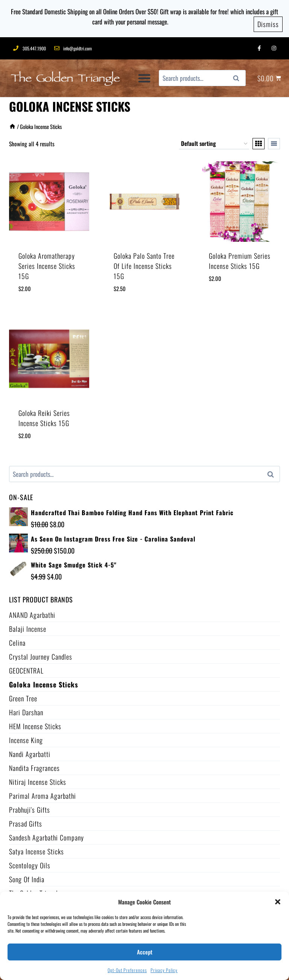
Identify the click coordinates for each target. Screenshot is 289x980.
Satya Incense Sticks (37, 849)
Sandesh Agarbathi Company (46, 835)
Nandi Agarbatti (30, 751)
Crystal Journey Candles (41, 654)
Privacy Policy (164, 970)
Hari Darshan (26, 710)
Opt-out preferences (127, 970)
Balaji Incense (28, 626)
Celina (17, 640)
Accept (145, 952)
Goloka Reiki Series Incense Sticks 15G (44, 415)
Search (239, 76)
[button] (278, 902)
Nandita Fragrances (34, 765)
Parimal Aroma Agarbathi (43, 793)
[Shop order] (214, 141)
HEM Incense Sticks (35, 724)
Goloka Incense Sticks (44, 682)
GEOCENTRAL (26, 668)
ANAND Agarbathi (32, 612)
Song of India (27, 877)
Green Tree (23, 696)
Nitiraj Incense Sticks (38, 779)
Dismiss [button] (268, 22)
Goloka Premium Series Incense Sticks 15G (240, 258)
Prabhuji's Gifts (30, 807)
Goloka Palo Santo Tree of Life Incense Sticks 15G (144, 263)
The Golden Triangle (35, 890)
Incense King (26, 737)
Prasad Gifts (26, 821)
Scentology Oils (30, 863)
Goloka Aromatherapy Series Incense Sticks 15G (47, 263)
